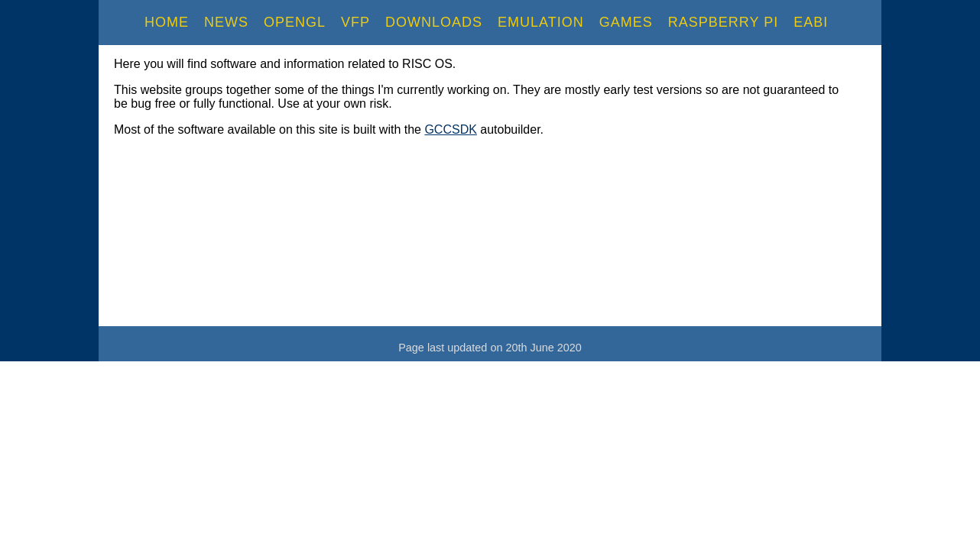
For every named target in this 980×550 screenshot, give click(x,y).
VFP (355, 22)
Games (626, 22)
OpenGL (295, 22)
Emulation (541, 22)
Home (167, 22)
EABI (811, 22)
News (226, 22)
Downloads (434, 22)
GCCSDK (450, 129)
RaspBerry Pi (723, 22)
